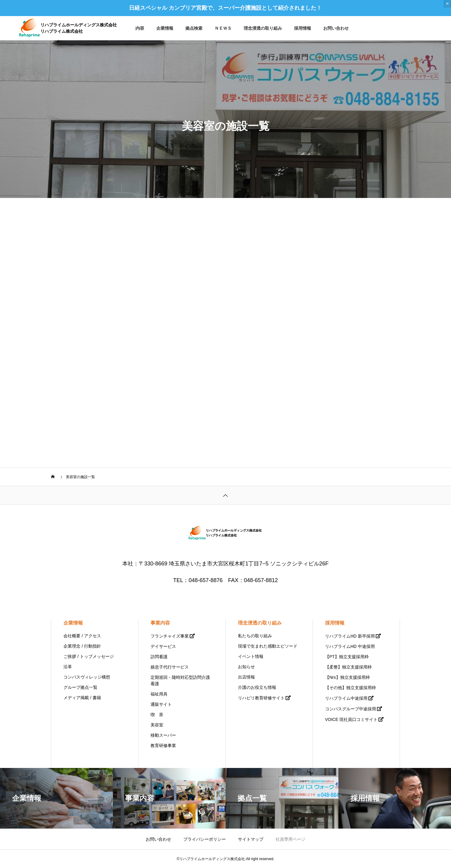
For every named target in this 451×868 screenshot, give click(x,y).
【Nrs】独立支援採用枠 (348, 677)
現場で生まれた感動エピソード (268, 646)
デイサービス (163, 646)
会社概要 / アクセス (82, 636)
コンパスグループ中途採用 (351, 709)
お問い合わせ (336, 28)
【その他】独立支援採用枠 (351, 688)
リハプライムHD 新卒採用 (350, 636)
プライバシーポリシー (205, 839)
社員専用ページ (290, 839)
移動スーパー (163, 735)
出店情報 (246, 677)
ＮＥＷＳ (223, 28)
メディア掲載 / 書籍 (82, 698)
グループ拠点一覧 (80, 687)
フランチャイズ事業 (170, 636)
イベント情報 (251, 656)
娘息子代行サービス (170, 667)
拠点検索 (194, 28)
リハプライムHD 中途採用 (350, 646)
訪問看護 (159, 657)
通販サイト (161, 704)
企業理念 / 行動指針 (82, 646)
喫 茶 (157, 715)
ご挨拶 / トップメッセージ (89, 656)
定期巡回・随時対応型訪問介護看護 (180, 680)
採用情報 (303, 28)
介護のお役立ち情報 (257, 687)
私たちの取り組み (255, 636)
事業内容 (136, 28)
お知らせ (246, 667)
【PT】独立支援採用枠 (347, 657)
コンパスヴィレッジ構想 (87, 677)
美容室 (157, 725)
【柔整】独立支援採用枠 (348, 667)
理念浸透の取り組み (263, 28)
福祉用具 (159, 694)
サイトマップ (251, 839)
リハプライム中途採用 (346, 698)
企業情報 (165, 28)
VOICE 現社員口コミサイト (351, 719)
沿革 (68, 667)
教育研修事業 (163, 746)
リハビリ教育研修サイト (261, 698)
